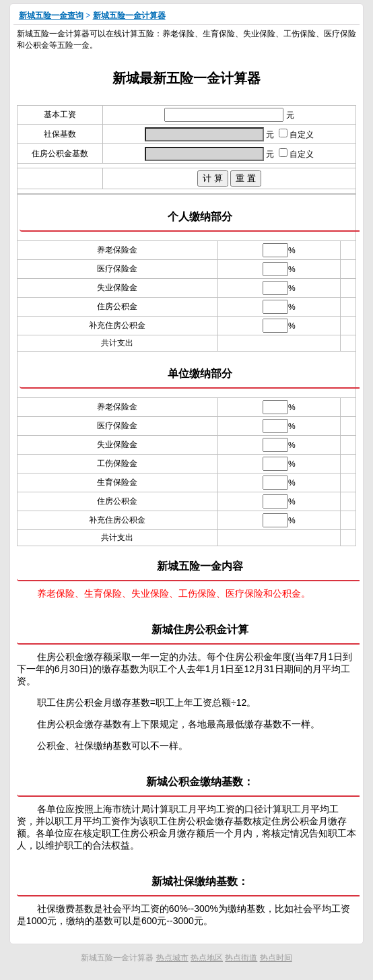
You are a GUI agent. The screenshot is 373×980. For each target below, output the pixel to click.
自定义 (296, 135)
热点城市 (172, 958)
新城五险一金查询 (51, 15)
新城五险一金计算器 (129, 15)
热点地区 (207, 958)
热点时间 (276, 958)
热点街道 (241, 958)
